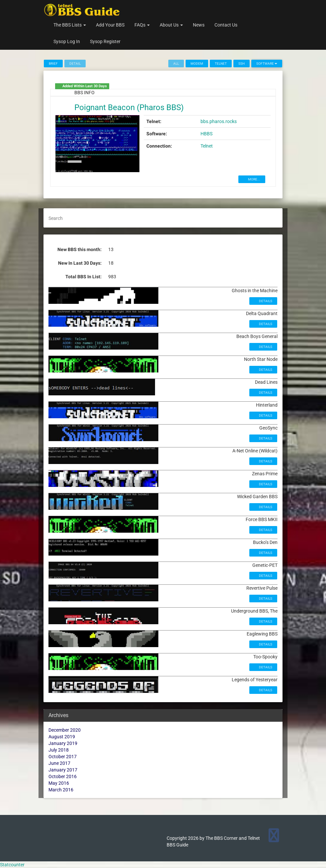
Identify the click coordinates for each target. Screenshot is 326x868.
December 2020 (65, 730)
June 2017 (59, 763)
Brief (53, 64)
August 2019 (62, 737)
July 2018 (59, 750)
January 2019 (63, 743)
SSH (242, 64)
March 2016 (61, 790)
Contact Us (226, 25)
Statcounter (12, 865)
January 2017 (63, 770)
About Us (171, 25)
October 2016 (63, 776)
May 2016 (59, 783)
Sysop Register (105, 41)
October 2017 (63, 757)
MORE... (254, 179)
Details (265, 301)
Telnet (221, 64)
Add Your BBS (110, 25)
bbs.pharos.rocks (219, 121)
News (199, 25)
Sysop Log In (67, 41)
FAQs (142, 25)
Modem (197, 64)
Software (267, 64)
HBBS (206, 134)
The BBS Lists (70, 25)
